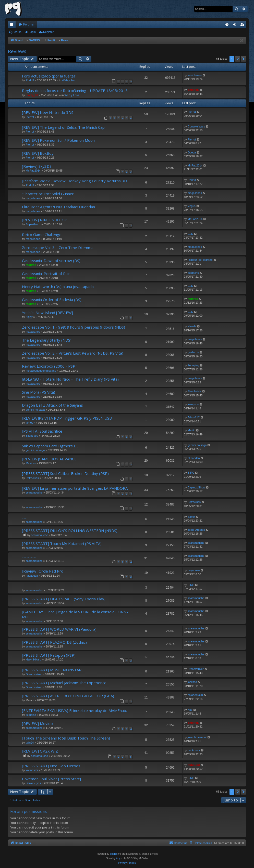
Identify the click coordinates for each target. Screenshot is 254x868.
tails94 (30, 743)
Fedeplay (193, 365)
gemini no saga (35, 410)
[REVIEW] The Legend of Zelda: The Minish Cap (63, 127)
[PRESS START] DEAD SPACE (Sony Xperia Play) (64, 599)
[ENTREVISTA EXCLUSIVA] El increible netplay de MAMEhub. (74, 710)
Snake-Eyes (33, 783)
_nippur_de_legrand (200, 260)
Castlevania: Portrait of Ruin (46, 274)
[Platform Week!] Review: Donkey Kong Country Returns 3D (74, 181)
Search (17, 32)
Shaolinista (195, 391)
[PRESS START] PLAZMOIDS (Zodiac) (54, 642)
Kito (190, 710)
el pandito (194, 458)
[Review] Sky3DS (37, 166)
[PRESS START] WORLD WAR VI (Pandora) (59, 629)
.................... (30, 503)
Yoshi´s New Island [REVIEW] (47, 313)
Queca (192, 152)
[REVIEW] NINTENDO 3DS (45, 220)
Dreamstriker (34, 674)
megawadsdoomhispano (41, 371)
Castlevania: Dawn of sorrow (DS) (51, 261)
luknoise (31, 715)
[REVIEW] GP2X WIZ (40, 751)
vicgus (192, 206)
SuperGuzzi (33, 224)
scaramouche (34, 493)
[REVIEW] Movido (37, 723)
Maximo (31, 463)
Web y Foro (69, 80)
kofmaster (32, 770)
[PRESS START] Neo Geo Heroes (51, 766)
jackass (192, 682)
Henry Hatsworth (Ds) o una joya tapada (58, 287)
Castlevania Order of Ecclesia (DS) (52, 300)
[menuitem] (227, 24)
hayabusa (32, 576)
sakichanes (195, 75)
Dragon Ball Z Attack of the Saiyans (52, 405)
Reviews (17, 51)
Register (48, 32)
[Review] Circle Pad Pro (43, 571)
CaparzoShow (196, 487)
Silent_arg (32, 436)
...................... (30, 586)
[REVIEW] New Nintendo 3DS (48, 112)
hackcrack (194, 750)
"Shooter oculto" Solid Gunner (48, 194)
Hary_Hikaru (34, 659)
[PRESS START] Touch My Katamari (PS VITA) (62, 543)
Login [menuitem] (236, 25)
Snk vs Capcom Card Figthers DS (50, 446)
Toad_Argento (196, 530)
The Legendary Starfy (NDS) (47, 340)
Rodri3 (30, 80)
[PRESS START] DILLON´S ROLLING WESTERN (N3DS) (70, 530)
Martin (192, 430)
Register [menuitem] (243, 25)
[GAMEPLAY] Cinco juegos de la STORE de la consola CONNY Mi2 (75, 614)
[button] (244, 59)
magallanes (33, 198)
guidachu (193, 273)
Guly (191, 234)
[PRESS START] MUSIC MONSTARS (53, 670)
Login (32, 32)
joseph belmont (197, 737)
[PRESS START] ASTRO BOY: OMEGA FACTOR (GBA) (68, 696)
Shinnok (193, 90)
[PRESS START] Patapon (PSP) (49, 655)
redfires (31, 265)
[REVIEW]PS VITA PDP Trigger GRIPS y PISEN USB (67, 418)
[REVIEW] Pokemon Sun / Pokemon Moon (58, 140)
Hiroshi (192, 326)
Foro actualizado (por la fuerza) (49, 76)
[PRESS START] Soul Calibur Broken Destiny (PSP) (65, 473)
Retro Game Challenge (42, 235)
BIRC (191, 473)
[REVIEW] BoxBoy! (38, 153)
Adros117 (194, 417)
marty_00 (32, 95)
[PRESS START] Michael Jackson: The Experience (64, 683)
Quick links (13, 25)
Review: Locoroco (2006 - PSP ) (50, 366)
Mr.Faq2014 (33, 171)
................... (29, 556)
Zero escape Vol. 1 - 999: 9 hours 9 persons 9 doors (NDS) (74, 327)
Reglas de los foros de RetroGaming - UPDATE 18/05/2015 (75, 90)
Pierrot (30, 117)
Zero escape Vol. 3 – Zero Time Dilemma (58, 248)
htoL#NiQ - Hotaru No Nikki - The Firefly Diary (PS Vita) (70, 379)
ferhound (194, 765)
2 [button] (238, 59)
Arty (118, 858)
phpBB (114, 854)
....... (25, 517)
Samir (191, 517)
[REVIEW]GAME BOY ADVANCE (49, 459)
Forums (28, 24)
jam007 (30, 423)
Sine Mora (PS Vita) (39, 392)
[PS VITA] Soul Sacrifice (42, 431)
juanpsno (193, 404)
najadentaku (195, 695)
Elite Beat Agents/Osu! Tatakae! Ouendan (58, 207)
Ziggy (29, 317)
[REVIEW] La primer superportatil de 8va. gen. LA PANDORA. (75, 488)
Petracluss (32, 478)
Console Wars (196, 126)
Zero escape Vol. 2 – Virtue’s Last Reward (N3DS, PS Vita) (73, 353)
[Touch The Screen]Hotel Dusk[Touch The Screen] (66, 738)
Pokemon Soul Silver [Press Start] (51, 779)
